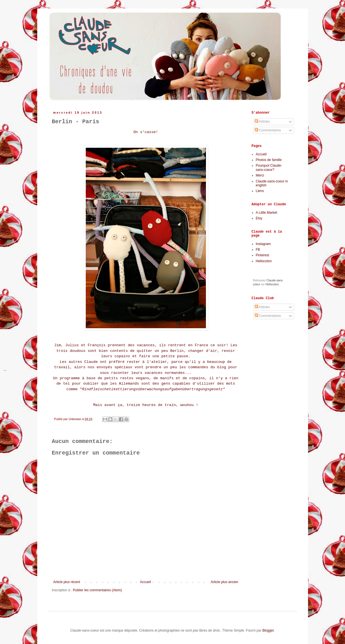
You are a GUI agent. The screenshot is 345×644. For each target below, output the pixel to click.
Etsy (259, 218)
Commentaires (268, 130)
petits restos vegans (127, 378)
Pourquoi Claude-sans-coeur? (269, 167)
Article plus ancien (224, 582)
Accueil (145, 582)
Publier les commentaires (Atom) (97, 590)
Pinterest (262, 255)
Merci (260, 175)
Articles (262, 122)
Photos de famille (269, 160)
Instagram (263, 244)
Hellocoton (264, 261)
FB (258, 250)
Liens (260, 191)
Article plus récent (67, 582)
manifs (167, 378)
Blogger (268, 630)
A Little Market (267, 213)
